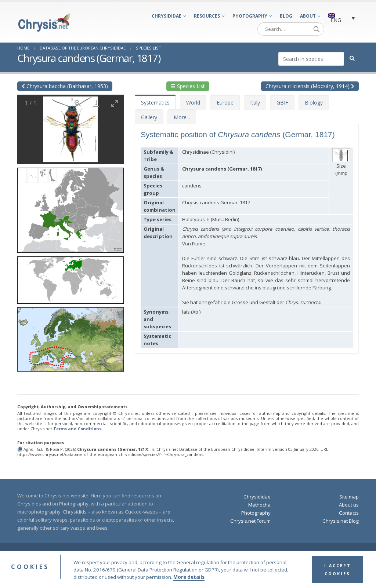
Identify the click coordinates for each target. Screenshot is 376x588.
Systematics (155, 103)
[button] (70, 208)
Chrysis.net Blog (341, 521)
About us (349, 505)
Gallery (149, 117)
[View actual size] (78, 103)
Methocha (259, 505)
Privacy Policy (267, 554)
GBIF (282, 103)
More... (182, 117)
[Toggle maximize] (115, 103)
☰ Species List (188, 86)
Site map (349, 497)
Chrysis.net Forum (250, 521)
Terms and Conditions (77, 429)
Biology (314, 103)
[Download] (96, 103)
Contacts (349, 513)
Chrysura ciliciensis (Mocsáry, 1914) (310, 86)
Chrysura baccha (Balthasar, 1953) (65, 86)
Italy (255, 103)
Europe (225, 103)
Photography (250, 16)
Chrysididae (167, 16)
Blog (286, 16)
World (193, 103)
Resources (207, 16)
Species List (149, 48)
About (308, 16)
